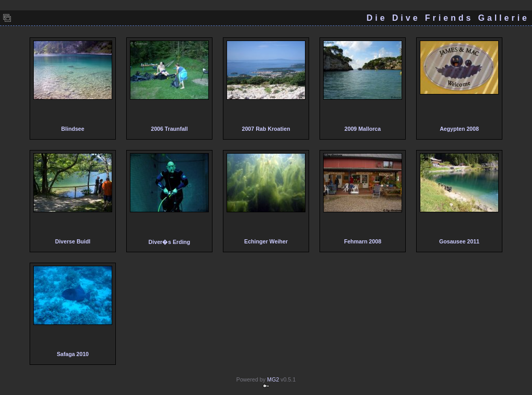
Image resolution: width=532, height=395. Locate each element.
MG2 (273, 379)
